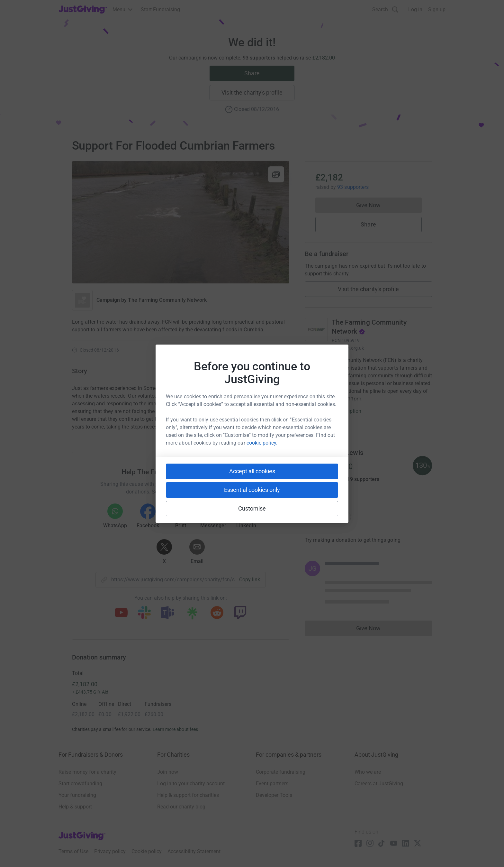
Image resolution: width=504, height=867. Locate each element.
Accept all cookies (252, 471)
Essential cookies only (252, 490)
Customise (252, 508)
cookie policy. (262, 443)
